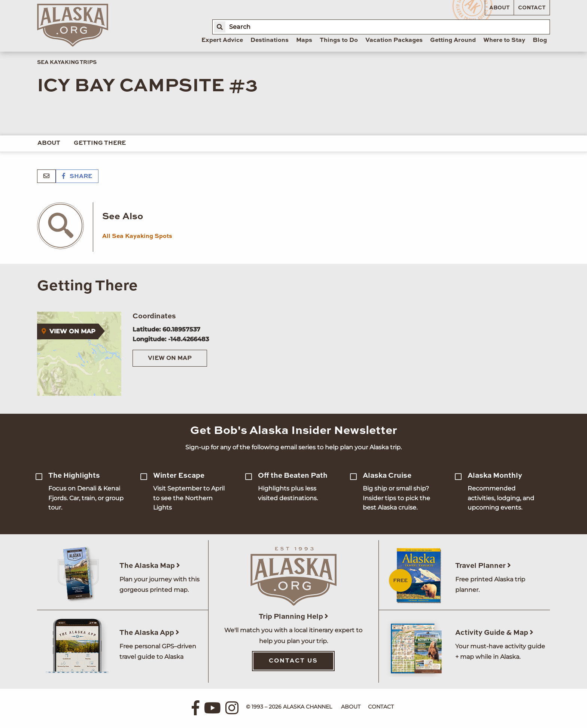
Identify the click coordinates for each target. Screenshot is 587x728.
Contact (532, 8)
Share (77, 177)
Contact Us (293, 661)
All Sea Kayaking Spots (137, 236)
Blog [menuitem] (540, 40)
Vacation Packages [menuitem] (394, 40)
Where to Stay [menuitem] (504, 40)
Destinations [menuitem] (270, 40)
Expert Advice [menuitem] (222, 40)
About (499, 8)
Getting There (100, 143)
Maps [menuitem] (304, 40)
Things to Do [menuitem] (339, 40)
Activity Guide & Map (494, 633)
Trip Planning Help (293, 617)
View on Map (170, 358)
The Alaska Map (150, 566)
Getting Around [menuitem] (453, 40)
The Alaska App (149, 633)
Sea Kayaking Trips (67, 62)
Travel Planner (483, 566)
